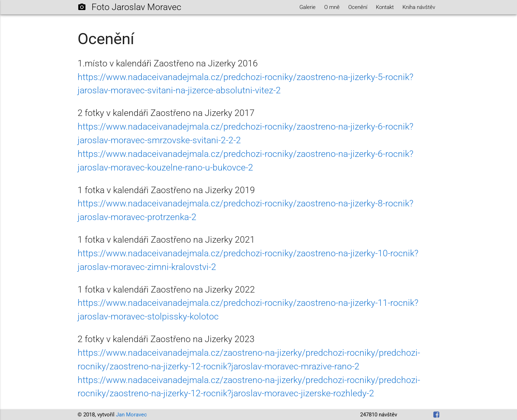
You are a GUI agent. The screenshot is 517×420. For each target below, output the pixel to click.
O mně (332, 7)
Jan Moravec (131, 415)
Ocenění (358, 7)
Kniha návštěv (419, 7)
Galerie (308, 7)
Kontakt (385, 7)
